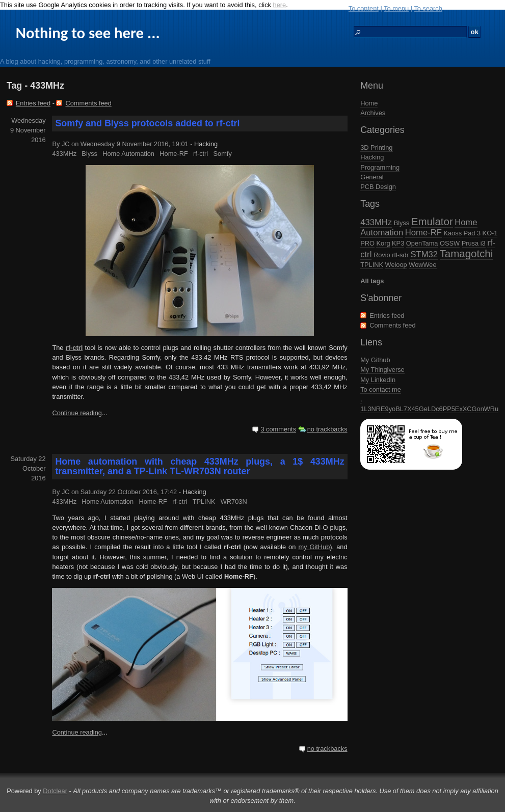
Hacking (372, 157)
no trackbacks (327, 429)
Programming (380, 167)
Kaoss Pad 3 (462, 233)
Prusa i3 (474, 243)
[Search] (410, 32)
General (372, 177)
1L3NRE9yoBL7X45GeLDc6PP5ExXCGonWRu (429, 409)
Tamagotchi (467, 253)
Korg (383, 243)
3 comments (278, 429)
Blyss (402, 223)
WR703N (234, 502)
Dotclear (55, 791)
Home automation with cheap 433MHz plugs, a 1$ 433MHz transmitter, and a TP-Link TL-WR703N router (200, 466)
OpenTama (422, 243)
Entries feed (387, 316)
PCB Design (378, 187)
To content (364, 8)
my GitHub (314, 547)
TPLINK (372, 265)
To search (428, 8)
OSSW (450, 243)
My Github (375, 360)
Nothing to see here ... (88, 33)
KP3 (398, 243)
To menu (396, 8)
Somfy (223, 154)
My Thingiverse (382, 370)
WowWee (422, 265)
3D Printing (376, 147)
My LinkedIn (378, 380)
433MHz (376, 222)
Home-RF (423, 233)
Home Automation (128, 154)
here (280, 5)
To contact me (381, 389)
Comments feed (392, 325)
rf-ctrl (201, 154)
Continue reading (77, 413)
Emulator (432, 221)
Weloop (396, 265)
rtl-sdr (400, 255)
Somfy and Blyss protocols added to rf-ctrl (147, 123)
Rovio (382, 255)
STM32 (424, 254)
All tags (372, 281)
